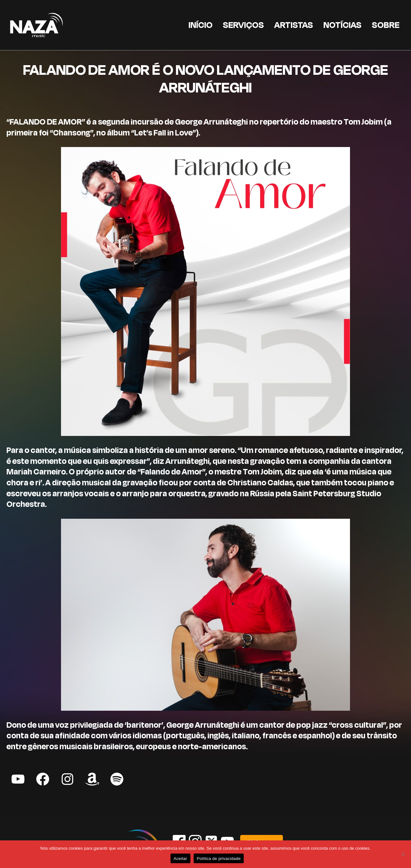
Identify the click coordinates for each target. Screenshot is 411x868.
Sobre (386, 25)
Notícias (342, 25)
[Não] (403, 854)
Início (201, 25)
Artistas (294, 25)
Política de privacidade (219, 859)
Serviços (243, 25)
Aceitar (180, 859)
